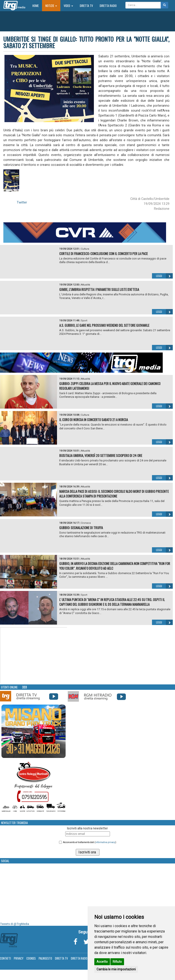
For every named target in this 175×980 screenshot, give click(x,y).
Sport (84, 321)
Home (37, 5)
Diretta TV (86, 6)
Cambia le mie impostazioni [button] (116, 969)
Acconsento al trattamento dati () (90, 842)
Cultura (85, 249)
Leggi (164, 276)
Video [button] (68, 6)
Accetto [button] (102, 962)
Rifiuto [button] (117, 962)
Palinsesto (45, 958)
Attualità (85, 285)
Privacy (19, 958)
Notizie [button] (51, 6)
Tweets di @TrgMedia (15, 924)
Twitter (22, 202)
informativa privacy (105, 842)
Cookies (31, 958)
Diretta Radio (108, 6)
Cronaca (86, 523)
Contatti (5, 958)
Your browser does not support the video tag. (34, 655)
